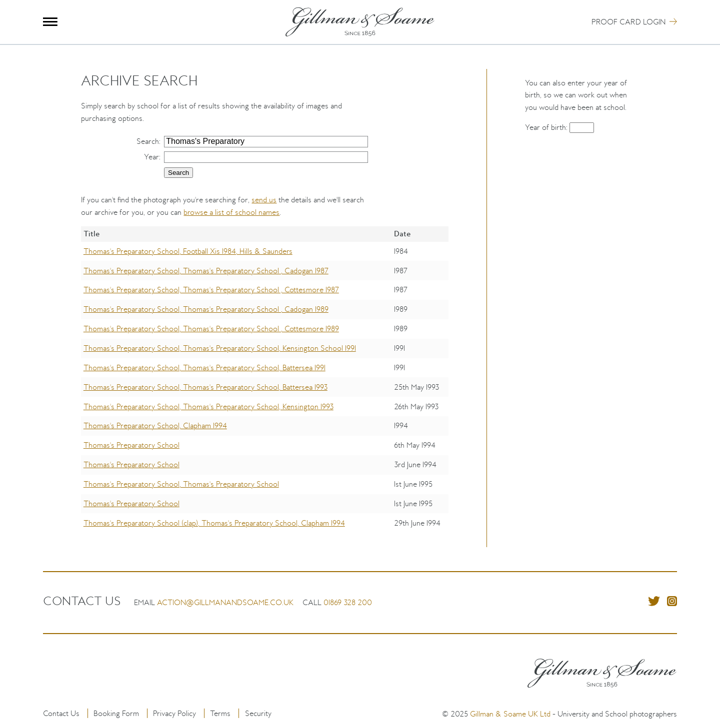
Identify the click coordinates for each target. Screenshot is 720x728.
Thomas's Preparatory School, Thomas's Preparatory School (181, 484)
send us (264, 200)
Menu (50, 22)
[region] (265, 387)
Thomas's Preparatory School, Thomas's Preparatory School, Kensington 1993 (208, 406)
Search (148, 141)
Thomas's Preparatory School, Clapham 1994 (155, 425)
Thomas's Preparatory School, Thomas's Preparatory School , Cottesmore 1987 (211, 290)
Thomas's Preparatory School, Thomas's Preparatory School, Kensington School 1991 (220, 348)
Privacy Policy (174, 713)
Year (151, 157)
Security (258, 713)
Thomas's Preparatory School (131, 445)
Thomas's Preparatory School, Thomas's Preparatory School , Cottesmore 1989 (211, 329)
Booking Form (116, 713)
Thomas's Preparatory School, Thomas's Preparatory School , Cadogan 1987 (206, 271)
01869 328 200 (348, 602)
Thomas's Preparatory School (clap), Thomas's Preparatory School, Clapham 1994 (214, 523)
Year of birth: (547, 127)
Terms (220, 713)
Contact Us (61, 713)
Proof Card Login (628, 22)
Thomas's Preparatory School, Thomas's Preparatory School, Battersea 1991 (204, 367)
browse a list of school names (231, 212)
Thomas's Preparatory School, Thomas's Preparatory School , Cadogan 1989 (206, 309)
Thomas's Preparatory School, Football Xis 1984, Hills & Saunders (188, 251)
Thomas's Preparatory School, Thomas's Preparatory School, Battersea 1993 (205, 387)
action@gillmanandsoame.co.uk (225, 602)
